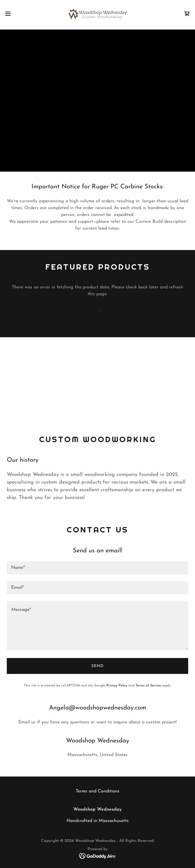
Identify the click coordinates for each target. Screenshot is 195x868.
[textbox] (97, 568)
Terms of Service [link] (148, 686)
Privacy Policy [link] (117, 686)
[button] (17, 14)
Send (97, 666)
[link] (97, 14)
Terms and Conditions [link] (98, 791)
